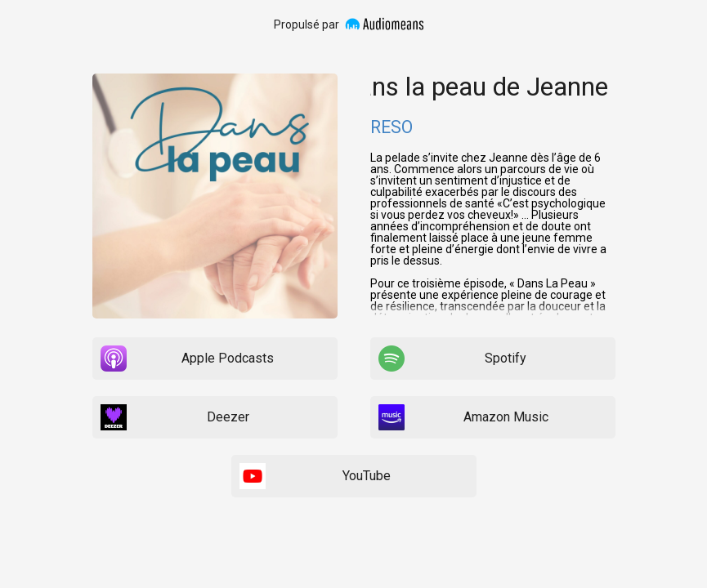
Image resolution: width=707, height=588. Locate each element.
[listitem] (215, 359)
